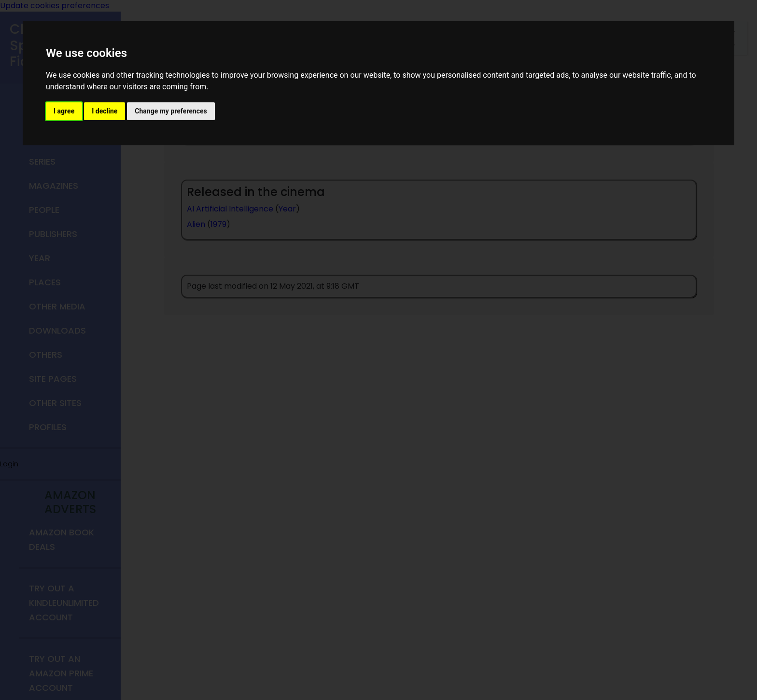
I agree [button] (64, 111)
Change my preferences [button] (171, 111)
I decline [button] (105, 111)
